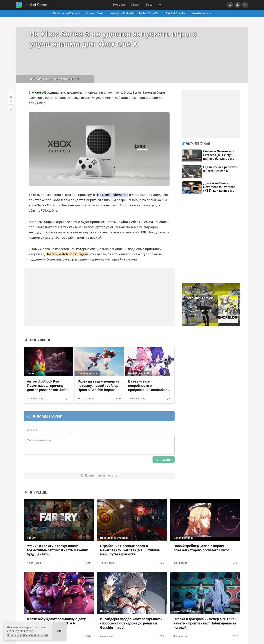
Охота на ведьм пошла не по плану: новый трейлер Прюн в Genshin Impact (99, 386)
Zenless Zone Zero (150, 13)
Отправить (164, 460)
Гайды (210, 311)
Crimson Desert (95, 13)
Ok (59, 631)
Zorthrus (38, 79)
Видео (201, 315)
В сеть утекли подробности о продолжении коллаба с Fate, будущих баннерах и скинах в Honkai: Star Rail (149, 386)
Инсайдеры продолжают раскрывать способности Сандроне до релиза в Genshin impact (131, 623)
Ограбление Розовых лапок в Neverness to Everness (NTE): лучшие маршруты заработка (130, 550)
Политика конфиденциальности (27, 635)
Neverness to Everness (67, 13)
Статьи (136, 5)
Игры (150, 5)
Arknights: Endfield (122, 13)
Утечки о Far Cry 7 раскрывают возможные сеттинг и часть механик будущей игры (57, 550)
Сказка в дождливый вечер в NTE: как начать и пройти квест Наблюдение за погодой (205, 623)
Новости (119, 5)
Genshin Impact (201, 13)
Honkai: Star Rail (176, 13)
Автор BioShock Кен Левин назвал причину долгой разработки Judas (48, 386)
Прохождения (196, 311)
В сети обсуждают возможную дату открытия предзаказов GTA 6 (56, 621)
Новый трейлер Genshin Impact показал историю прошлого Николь (202, 548)
